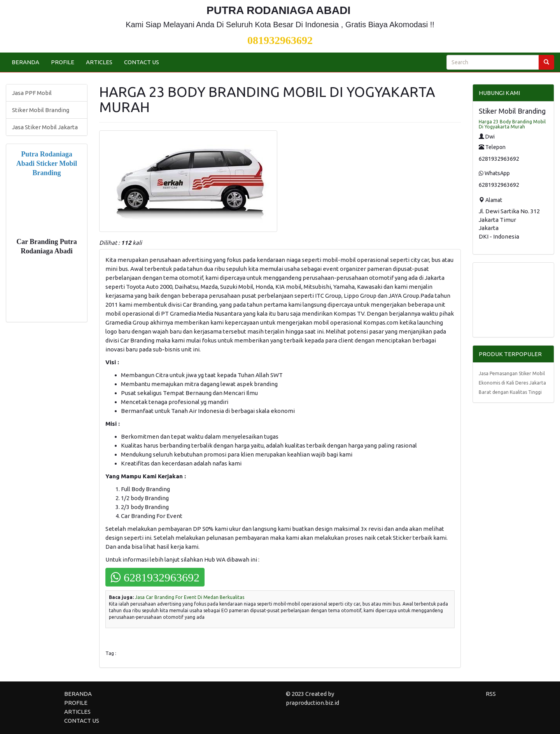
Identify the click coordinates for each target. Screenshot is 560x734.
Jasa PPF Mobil (32, 93)
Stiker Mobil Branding (41, 110)
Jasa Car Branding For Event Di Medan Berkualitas (190, 597)
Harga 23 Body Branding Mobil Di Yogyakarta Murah (512, 124)
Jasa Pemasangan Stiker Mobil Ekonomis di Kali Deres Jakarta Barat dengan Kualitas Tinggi (512, 383)
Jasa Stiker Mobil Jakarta (45, 127)
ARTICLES (99, 62)
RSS (491, 694)
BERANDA (25, 62)
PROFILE (63, 62)
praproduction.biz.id (312, 703)
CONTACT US (142, 62)
